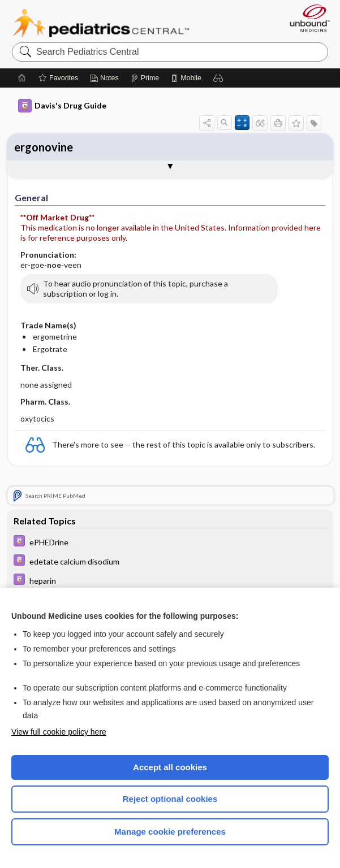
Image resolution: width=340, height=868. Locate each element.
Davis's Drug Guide (62, 106)
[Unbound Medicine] (306, 18)
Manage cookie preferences (170, 832)
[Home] (22, 78)
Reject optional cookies (170, 799)
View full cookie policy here (59, 732)
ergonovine (44, 147)
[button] (218, 78)
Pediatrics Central (101, 23)
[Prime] (145, 78)
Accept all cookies (170, 767)
